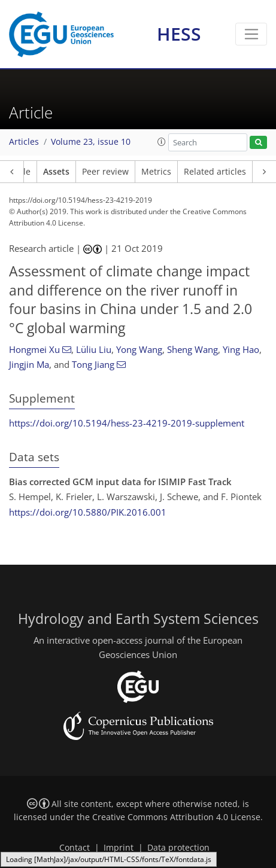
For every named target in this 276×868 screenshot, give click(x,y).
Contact (75, 848)
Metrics (156, 172)
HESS (179, 34)
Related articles (215, 172)
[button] (162, 142)
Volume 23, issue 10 (91, 142)
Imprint (119, 848)
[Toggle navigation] (251, 34)
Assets (56, 172)
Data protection (178, 848)
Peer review (105, 172)
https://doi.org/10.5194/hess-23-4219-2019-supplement (127, 423)
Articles (24, 142)
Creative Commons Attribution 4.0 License (176, 817)
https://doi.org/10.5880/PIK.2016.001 (88, 512)
